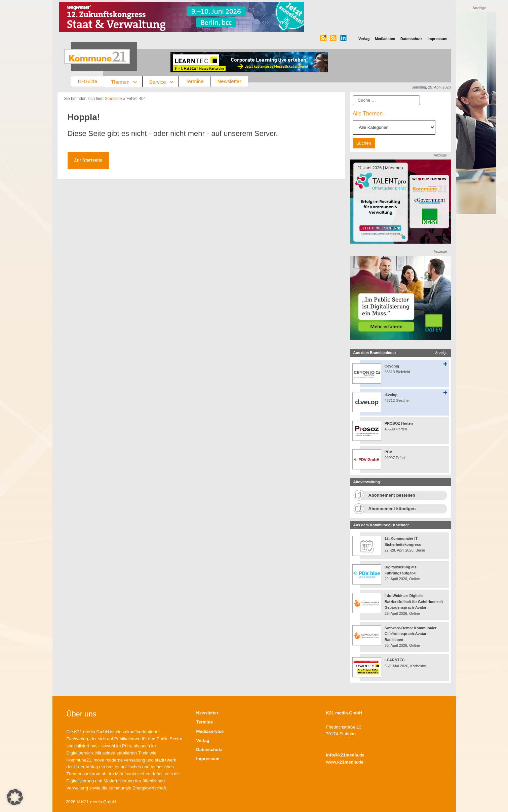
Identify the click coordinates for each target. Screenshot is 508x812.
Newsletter (229, 81)
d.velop (391, 395)
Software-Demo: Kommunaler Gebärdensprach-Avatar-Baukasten (411, 634)
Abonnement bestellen (392, 495)
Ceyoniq (392, 366)
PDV (388, 452)
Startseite (113, 99)
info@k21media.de (345, 755)
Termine (194, 81)
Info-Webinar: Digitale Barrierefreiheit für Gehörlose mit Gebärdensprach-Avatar (414, 602)
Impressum (208, 759)
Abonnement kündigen (392, 509)
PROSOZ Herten (399, 423)
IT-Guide (88, 81)
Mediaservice (210, 731)
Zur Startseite (88, 160)
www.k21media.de (345, 762)
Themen (127, 82)
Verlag (203, 740)
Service (164, 82)
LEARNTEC (395, 660)
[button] (15, 797)
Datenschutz (209, 750)
